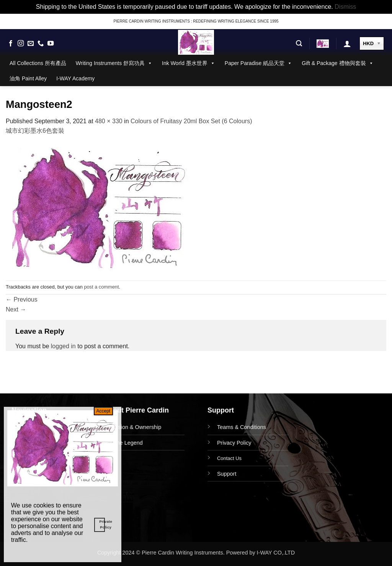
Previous (22, 299)
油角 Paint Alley (28, 78)
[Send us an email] (31, 44)
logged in (63, 346)
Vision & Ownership (137, 427)
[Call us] (41, 44)
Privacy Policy (234, 443)
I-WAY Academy (75, 78)
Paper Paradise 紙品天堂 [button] (258, 63)
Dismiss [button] (345, 7)
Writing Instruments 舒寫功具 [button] (114, 63)
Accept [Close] (104, 411)
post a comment (101, 287)
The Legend (128, 443)
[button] (299, 43)
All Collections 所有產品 (38, 63)
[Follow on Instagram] (21, 44)
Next (16, 309)
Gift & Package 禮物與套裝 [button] (337, 63)
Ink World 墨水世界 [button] (189, 63)
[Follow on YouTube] (51, 44)
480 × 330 (109, 121)
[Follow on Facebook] (11, 44)
